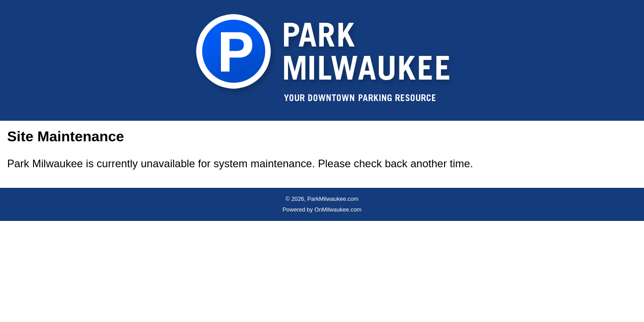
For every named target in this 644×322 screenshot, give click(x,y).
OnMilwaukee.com (338, 210)
